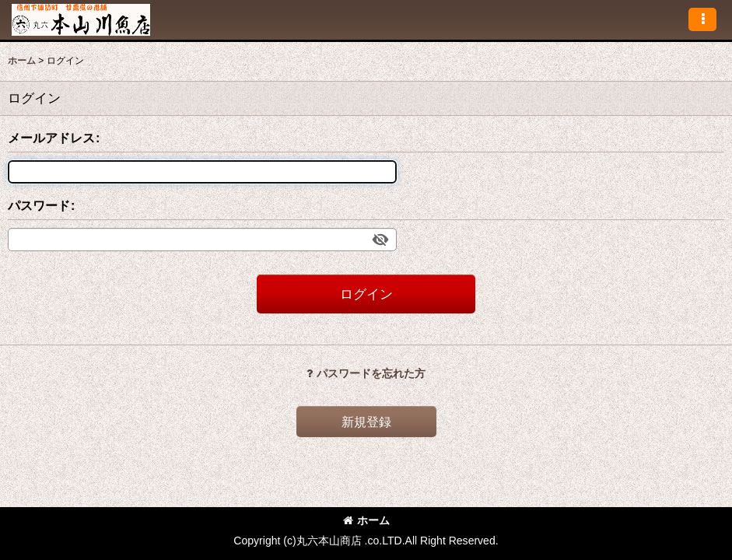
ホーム (366, 520)
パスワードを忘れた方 (366, 373)
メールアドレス (51, 138)
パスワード (39, 205)
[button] (702, 19)
